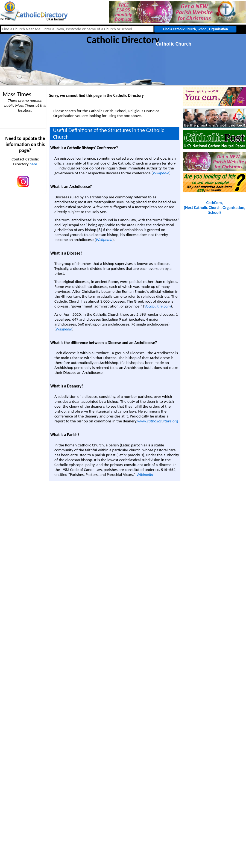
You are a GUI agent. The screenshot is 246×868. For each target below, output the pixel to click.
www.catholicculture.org (158, 421)
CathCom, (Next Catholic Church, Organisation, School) (215, 208)
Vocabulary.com (158, 306)
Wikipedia (161, 173)
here (33, 164)
